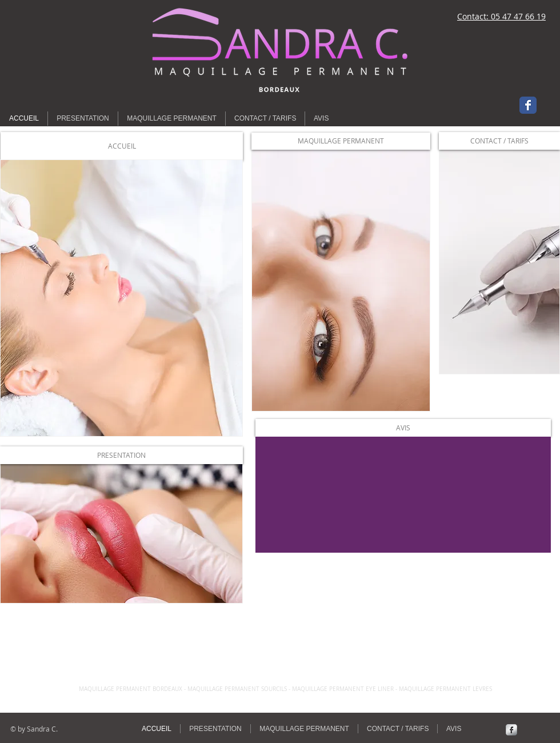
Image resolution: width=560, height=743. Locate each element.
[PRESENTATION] (121, 455)
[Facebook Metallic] (511, 730)
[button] (122, 146)
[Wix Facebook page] (528, 105)
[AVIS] (403, 428)
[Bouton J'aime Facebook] (74, 17)
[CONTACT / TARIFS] (499, 141)
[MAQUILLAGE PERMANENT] (341, 141)
